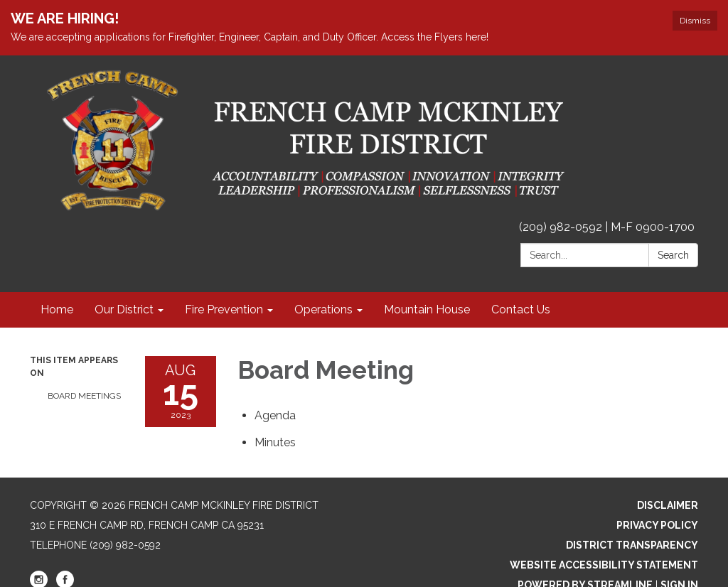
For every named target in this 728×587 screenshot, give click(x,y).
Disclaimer (668, 505)
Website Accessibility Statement (604, 565)
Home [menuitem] (57, 309)
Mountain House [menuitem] (427, 309)
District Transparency (632, 545)
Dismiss (695, 21)
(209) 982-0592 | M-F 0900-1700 (607, 227)
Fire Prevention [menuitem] (224, 309)
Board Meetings (84, 396)
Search (673, 255)
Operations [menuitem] (323, 309)
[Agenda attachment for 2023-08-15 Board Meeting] (275, 415)
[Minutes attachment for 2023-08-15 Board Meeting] (275, 442)
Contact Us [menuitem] (521, 309)
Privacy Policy (657, 525)
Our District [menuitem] (124, 309)
